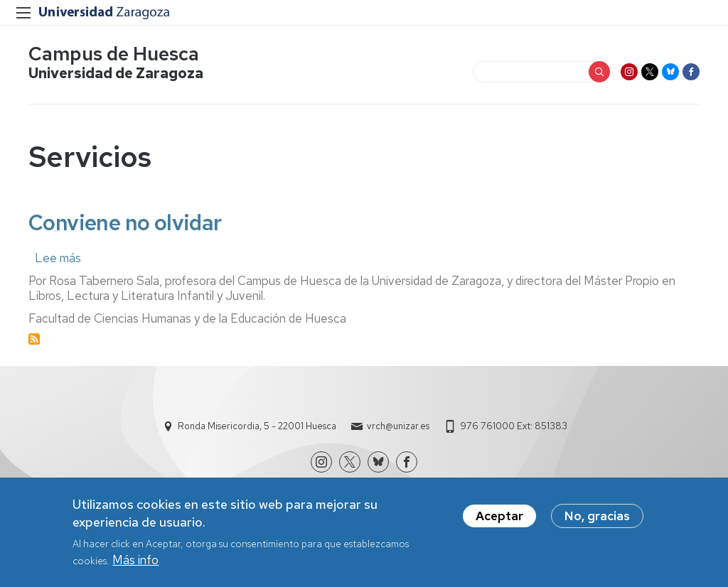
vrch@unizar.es (398, 426)
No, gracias (597, 516)
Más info (135, 560)
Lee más (58, 258)
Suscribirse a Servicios (34, 339)
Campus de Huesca (114, 54)
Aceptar (499, 516)
